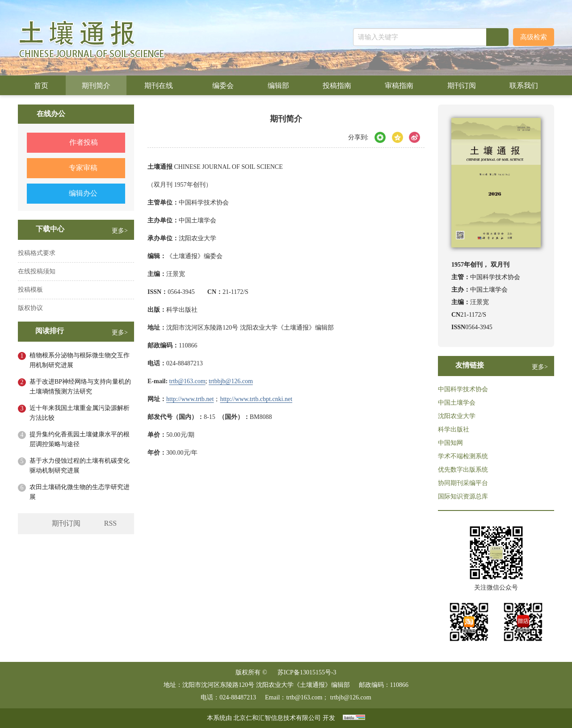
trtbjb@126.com (351, 697)
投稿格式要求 (37, 253)
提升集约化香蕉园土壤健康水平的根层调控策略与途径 (80, 439)
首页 (41, 86)
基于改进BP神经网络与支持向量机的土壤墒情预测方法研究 (80, 387)
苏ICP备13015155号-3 (307, 672)
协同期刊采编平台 (463, 483)
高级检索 (534, 37)
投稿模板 (30, 290)
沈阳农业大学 (457, 416)
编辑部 (278, 86)
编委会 (223, 86)
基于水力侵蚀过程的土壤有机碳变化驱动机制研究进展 (80, 466)
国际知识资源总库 (463, 496)
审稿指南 (399, 86)
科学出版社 (454, 429)
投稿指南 (337, 86)
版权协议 (30, 308)
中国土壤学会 (457, 403)
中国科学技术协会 (463, 389)
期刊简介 (96, 86)
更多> (120, 231)
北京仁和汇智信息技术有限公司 (277, 718)
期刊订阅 (462, 86)
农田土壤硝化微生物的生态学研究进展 (80, 492)
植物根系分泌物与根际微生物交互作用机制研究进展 (80, 360)
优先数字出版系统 (463, 470)
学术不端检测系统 (463, 456)
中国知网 (450, 443)
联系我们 (524, 86)
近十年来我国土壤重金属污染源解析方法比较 (80, 413)
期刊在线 (162, 86)
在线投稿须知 (37, 271)
